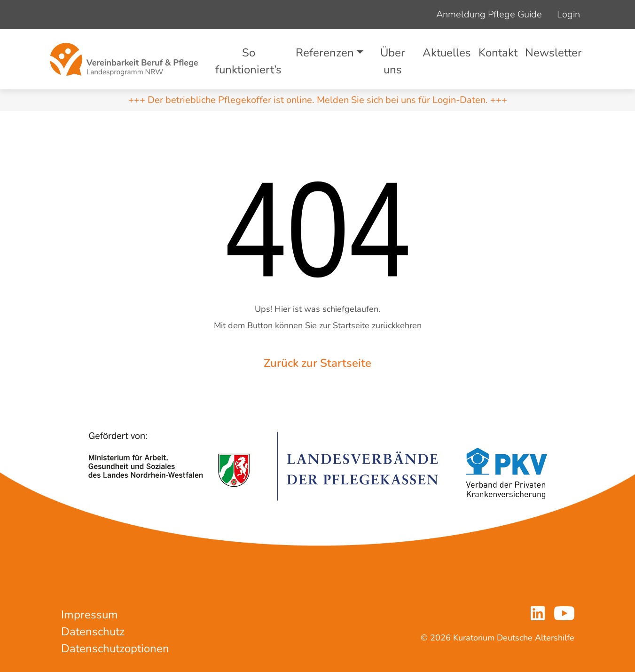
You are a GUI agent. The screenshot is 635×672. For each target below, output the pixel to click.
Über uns (393, 61)
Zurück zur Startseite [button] (317, 363)
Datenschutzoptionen (115, 648)
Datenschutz (93, 632)
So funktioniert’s (248, 61)
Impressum (90, 615)
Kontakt (498, 53)
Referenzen (325, 53)
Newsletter (553, 53)
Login (568, 14)
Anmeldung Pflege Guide (489, 14)
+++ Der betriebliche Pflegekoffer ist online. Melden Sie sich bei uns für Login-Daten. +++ (318, 100)
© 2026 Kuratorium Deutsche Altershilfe (498, 638)
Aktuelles (447, 53)
